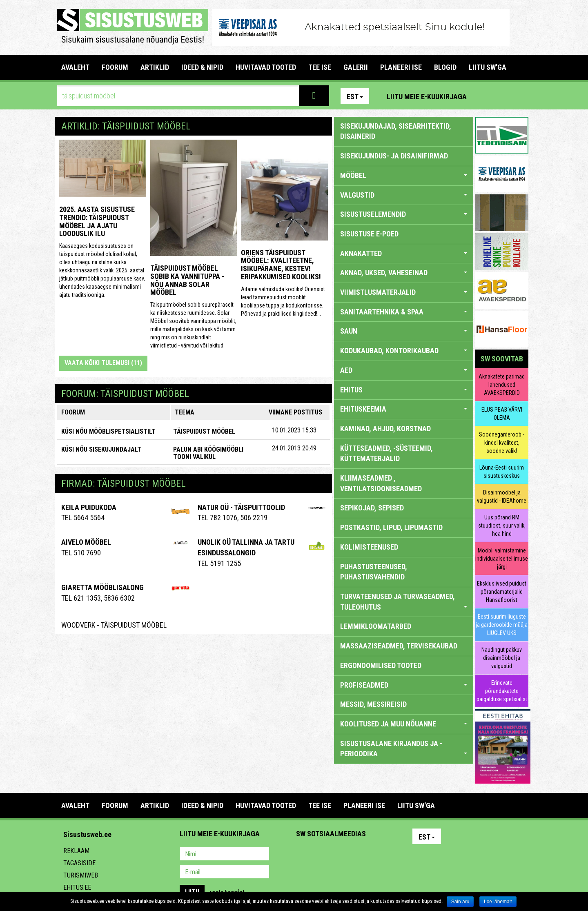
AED (404, 370)
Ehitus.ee (77, 888)
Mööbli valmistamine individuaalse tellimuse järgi (502, 559)
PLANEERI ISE (401, 67)
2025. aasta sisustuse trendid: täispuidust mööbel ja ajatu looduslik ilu (97, 221)
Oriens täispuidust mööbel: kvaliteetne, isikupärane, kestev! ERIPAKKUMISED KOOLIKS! (281, 265)
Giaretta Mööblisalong (102, 587)
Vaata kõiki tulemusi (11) (103, 363)
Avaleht (75, 67)
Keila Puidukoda (89, 507)
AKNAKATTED (404, 253)
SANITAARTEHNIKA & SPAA (404, 312)
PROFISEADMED (404, 685)
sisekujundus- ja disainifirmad (394, 156)
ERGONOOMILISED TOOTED (381, 665)
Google (374, 855)
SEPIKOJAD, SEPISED (372, 508)
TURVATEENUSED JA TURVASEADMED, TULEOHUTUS (404, 602)
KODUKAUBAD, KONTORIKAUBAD (404, 351)
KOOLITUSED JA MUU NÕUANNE (404, 724)
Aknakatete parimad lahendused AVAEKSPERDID (502, 385)
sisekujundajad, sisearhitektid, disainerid (396, 131)
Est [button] (355, 97)
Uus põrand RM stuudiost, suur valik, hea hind (502, 526)
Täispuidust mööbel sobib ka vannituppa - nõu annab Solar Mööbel (187, 280)
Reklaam (76, 851)
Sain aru (460, 902)
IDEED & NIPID (202, 67)
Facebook (503, 96)
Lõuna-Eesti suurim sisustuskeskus (502, 472)
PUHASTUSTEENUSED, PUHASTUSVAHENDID (374, 572)
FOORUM (115, 67)
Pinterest (485, 96)
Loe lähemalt (498, 902)
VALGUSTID (404, 195)
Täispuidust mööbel (204, 431)
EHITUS (404, 390)
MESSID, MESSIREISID (373, 704)
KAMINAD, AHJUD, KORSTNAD (385, 429)
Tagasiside (79, 863)
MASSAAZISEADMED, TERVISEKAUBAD (399, 646)
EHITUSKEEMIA (404, 409)
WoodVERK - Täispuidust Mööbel (114, 625)
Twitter (356, 855)
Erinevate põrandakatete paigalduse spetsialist (502, 691)
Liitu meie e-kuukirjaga (427, 97)
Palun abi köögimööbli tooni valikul (208, 453)
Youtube (520, 96)
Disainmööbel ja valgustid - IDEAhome (502, 497)
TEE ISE (320, 67)
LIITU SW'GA (488, 67)
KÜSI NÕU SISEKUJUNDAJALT (101, 449)
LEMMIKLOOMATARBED (376, 626)
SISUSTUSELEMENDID (404, 214)
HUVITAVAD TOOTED (266, 67)
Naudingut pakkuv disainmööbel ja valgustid (502, 658)
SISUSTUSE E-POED (369, 234)
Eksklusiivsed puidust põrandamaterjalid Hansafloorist (502, 592)
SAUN (404, 331)
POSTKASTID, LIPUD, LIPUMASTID (391, 527)
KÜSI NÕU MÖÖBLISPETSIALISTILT (108, 431)
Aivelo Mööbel (86, 542)
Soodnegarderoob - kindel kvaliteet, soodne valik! (502, 443)
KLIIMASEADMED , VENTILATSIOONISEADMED (381, 483)
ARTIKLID (155, 67)
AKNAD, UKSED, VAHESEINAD (404, 273)
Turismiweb (81, 875)
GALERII (356, 67)
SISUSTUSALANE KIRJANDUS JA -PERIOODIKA (404, 749)
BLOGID (445, 67)
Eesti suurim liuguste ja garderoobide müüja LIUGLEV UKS (502, 625)
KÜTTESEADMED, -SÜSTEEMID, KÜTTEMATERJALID (386, 453)
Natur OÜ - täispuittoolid (241, 507)
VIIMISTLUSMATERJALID (404, 292)
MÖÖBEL (404, 175)
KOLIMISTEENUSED (369, 547)
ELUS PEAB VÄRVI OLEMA (502, 414)
